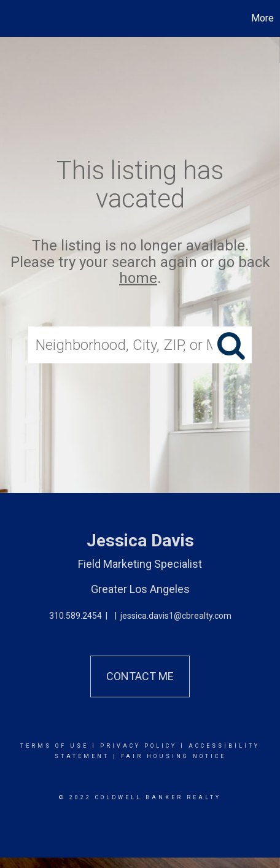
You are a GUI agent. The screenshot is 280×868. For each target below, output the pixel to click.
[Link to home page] (11, 18)
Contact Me (140, 676)
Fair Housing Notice (173, 756)
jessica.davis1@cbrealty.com (176, 616)
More (262, 18)
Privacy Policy (138, 746)
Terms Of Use (54, 746)
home (138, 278)
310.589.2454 (76, 616)
